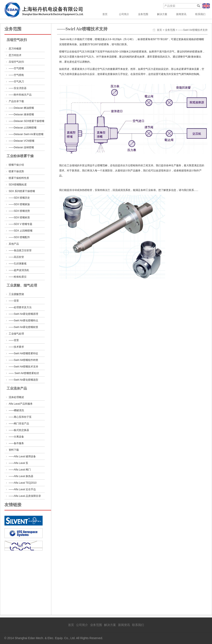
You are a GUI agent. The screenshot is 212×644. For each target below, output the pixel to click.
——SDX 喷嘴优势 (19, 211)
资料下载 (14, 450)
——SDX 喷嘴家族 (19, 204)
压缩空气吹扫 (16, 62)
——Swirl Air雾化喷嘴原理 (23, 314)
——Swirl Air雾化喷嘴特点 (23, 321)
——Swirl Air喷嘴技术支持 (23, 367)
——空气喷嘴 (16, 68)
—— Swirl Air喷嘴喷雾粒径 (24, 373)
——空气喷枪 (16, 75)
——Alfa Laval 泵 (18, 463)
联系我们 (200, 14)
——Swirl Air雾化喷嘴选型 (23, 380)
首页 (105, 14)
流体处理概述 (16, 397)
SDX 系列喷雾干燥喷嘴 (22, 191)
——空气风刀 (16, 82)
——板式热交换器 (19, 430)
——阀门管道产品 (19, 424)
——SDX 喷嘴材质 (19, 217)
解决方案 (162, 14)
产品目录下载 (16, 101)
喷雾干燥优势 (16, 171)
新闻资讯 (181, 14)
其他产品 (14, 244)
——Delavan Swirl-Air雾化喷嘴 (26, 134)
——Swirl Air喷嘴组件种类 (23, 360)
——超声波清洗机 (19, 270)
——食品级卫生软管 (20, 250)
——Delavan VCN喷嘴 (22, 141)
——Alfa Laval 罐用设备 (22, 456)
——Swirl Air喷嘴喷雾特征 (23, 353)
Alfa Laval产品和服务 (21, 404)
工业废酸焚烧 (16, 294)
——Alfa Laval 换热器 (21, 476)
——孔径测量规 (18, 264)
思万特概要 (15, 49)
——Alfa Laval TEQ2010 (23, 483)
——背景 (14, 301)
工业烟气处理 (16, 334)
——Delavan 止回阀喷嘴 (23, 128)
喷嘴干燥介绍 (16, 165)
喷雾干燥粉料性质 (19, 178)
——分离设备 (16, 437)
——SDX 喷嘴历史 (19, 198)
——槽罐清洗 (16, 410)
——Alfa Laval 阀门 (20, 470)
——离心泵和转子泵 (20, 417)
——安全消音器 (18, 88)
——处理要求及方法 (20, 307)
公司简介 (124, 14)
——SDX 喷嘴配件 (19, 237)
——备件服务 (16, 443)
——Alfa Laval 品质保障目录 (25, 496)
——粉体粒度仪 (18, 277)
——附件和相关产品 (20, 95)
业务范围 (143, 14)
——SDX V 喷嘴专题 (20, 224)
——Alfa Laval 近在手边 (22, 489)
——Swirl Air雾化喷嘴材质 (23, 327)
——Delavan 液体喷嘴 (21, 114)
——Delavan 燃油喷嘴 (21, 108)
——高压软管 (16, 257)
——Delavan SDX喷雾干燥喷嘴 (26, 121)
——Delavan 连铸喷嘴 (21, 147)
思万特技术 (15, 55)
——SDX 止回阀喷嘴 (21, 231)
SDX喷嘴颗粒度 (18, 185)
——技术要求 (16, 347)
